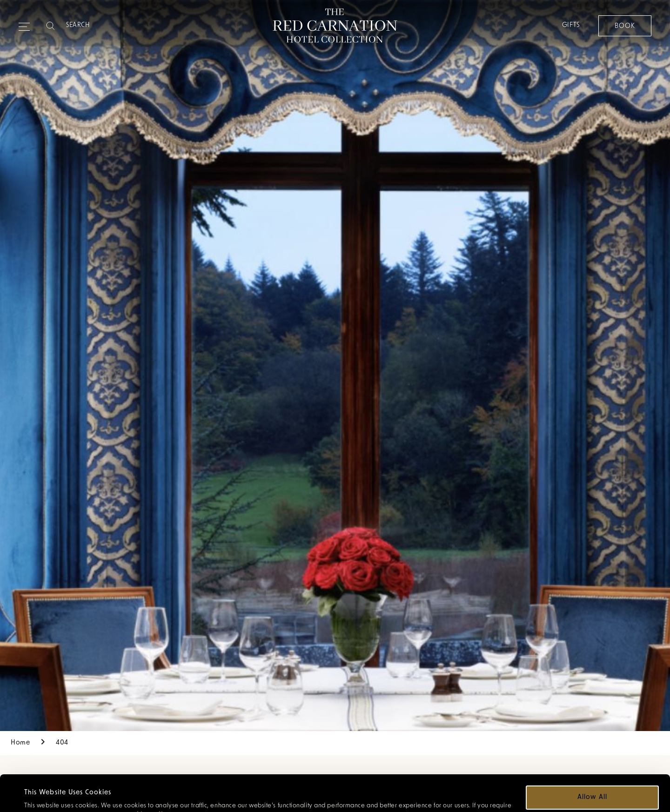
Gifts (570, 25)
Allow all (592, 761)
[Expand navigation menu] (24, 23)
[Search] (103, 26)
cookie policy (147, 779)
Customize (593, 789)
